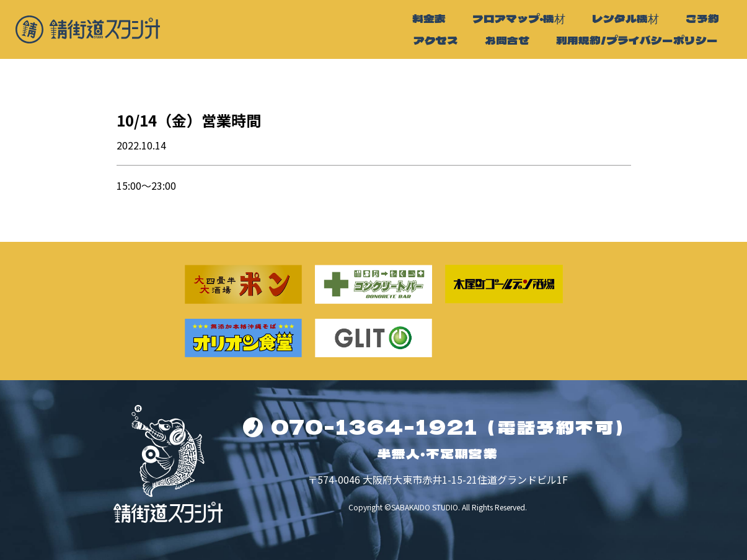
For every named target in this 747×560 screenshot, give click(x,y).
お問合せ (507, 40)
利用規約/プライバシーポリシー (637, 40)
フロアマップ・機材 (519, 18)
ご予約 (702, 18)
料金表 (429, 18)
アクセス (436, 40)
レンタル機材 (625, 18)
